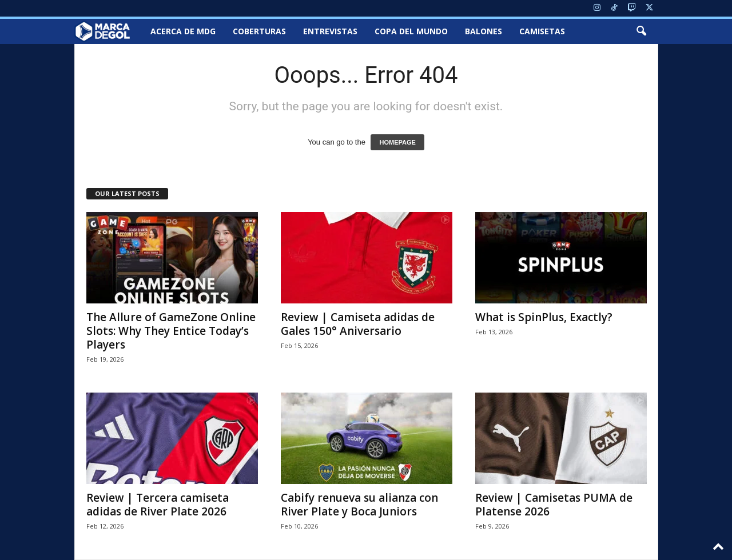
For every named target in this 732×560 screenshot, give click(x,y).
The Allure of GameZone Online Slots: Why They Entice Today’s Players (171, 331)
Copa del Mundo (411, 31)
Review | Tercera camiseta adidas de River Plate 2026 (158, 505)
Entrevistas (330, 31)
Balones (484, 31)
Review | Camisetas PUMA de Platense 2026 (554, 505)
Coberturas (259, 31)
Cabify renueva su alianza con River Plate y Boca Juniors (359, 505)
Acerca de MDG (183, 31)
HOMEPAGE (397, 142)
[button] (641, 31)
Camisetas (542, 31)
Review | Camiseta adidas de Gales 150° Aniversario (358, 324)
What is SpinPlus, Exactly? (544, 317)
